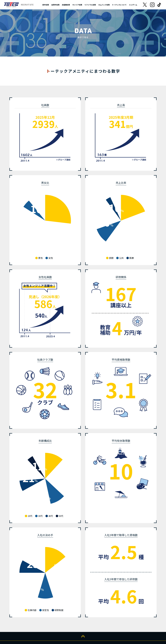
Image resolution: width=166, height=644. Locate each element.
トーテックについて (119, 5)
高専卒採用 (55, 5)
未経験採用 (66, 5)
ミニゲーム (133, 5)
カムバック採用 (104, 5)
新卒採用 (46, 5)
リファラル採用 (90, 5)
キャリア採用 (77, 5)
